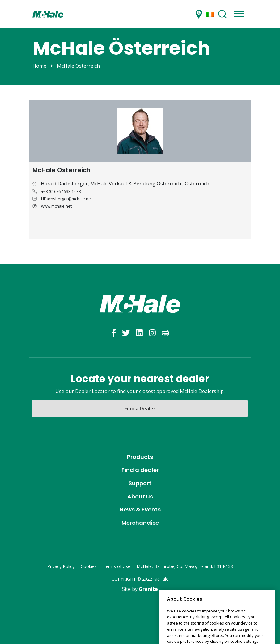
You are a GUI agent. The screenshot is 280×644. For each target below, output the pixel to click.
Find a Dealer (140, 409)
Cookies (89, 566)
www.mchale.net (56, 206)
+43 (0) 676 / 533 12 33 (61, 191)
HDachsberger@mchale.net (67, 199)
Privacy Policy (61, 566)
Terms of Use (117, 566)
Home (39, 66)
